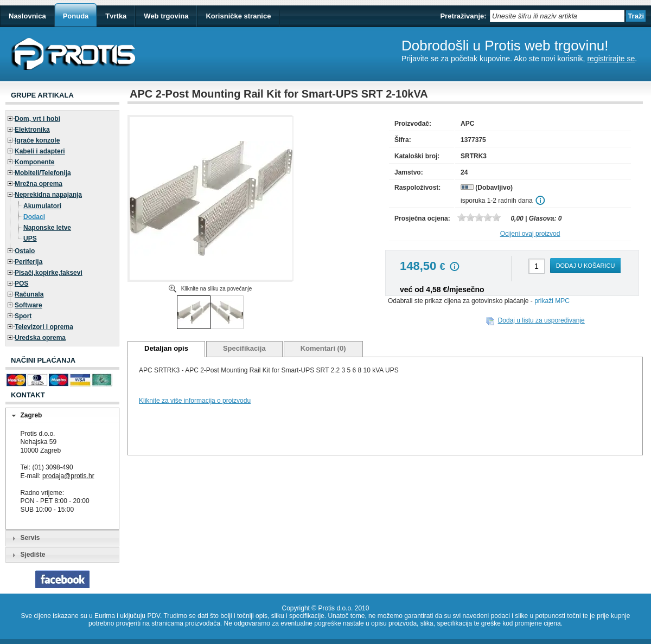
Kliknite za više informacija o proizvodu (195, 401)
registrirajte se (611, 59)
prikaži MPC (552, 301)
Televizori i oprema (44, 327)
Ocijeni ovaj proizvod (530, 234)
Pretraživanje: (463, 16)
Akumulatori (42, 206)
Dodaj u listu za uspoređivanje (541, 320)
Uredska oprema (40, 338)
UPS (30, 239)
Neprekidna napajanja (48, 195)
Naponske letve (47, 228)
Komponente (34, 162)
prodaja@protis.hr (68, 476)
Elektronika (32, 130)
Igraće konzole (37, 140)
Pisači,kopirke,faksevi (49, 273)
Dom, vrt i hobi (37, 119)
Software (28, 305)
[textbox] (557, 16)
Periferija (28, 262)
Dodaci (34, 217)
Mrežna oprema (39, 184)
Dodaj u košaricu (586, 266)
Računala (29, 294)
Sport (23, 316)
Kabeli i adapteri (40, 151)
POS (21, 284)
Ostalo (25, 251)
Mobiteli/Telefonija (43, 173)
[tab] (62, 416)
